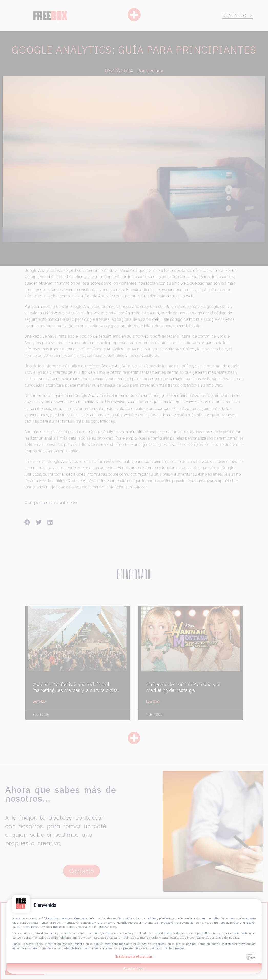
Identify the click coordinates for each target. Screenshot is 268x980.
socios (53, 918)
